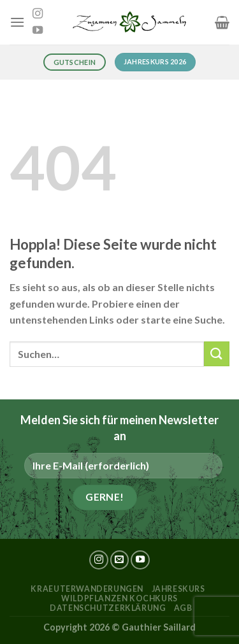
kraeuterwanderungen (87, 589)
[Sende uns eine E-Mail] (120, 560)
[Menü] (17, 22)
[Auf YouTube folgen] (38, 31)
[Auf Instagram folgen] (38, 14)
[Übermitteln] (217, 354)
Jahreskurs (178, 589)
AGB (183, 608)
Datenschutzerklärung (108, 608)
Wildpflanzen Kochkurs (119, 598)
